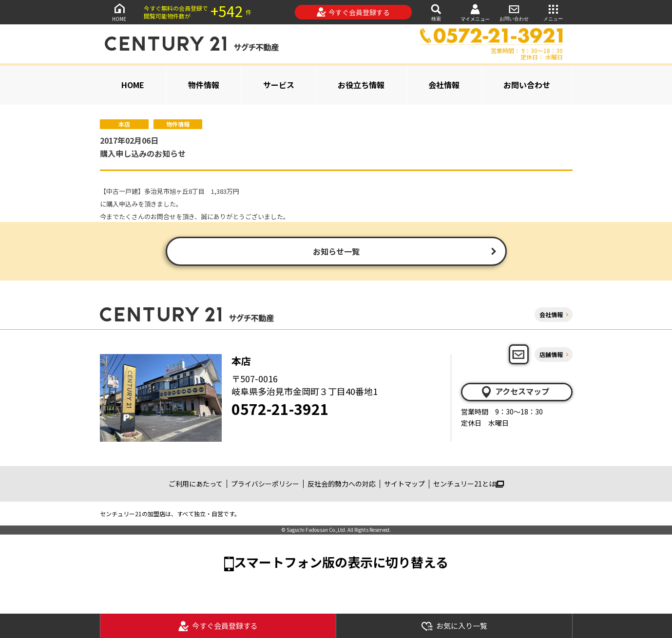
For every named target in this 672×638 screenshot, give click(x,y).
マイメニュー (475, 12)
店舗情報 (551, 354)
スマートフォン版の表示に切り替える (341, 562)
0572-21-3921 (280, 409)
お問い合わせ (514, 12)
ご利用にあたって (196, 484)
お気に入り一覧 (454, 626)
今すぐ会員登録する (353, 12)
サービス (279, 85)
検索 (436, 12)
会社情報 (444, 85)
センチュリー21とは (469, 484)
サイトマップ (404, 484)
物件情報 (204, 85)
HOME (119, 12)
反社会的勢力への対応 (342, 484)
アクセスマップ (515, 392)
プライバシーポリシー (265, 484)
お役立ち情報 (361, 85)
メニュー (553, 12)
